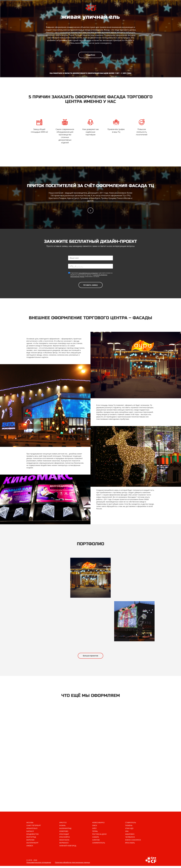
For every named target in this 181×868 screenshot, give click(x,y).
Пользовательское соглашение (39, 864)
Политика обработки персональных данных (72, 864)
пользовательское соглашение (88, 273)
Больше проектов (90, 657)
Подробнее (90, 55)
